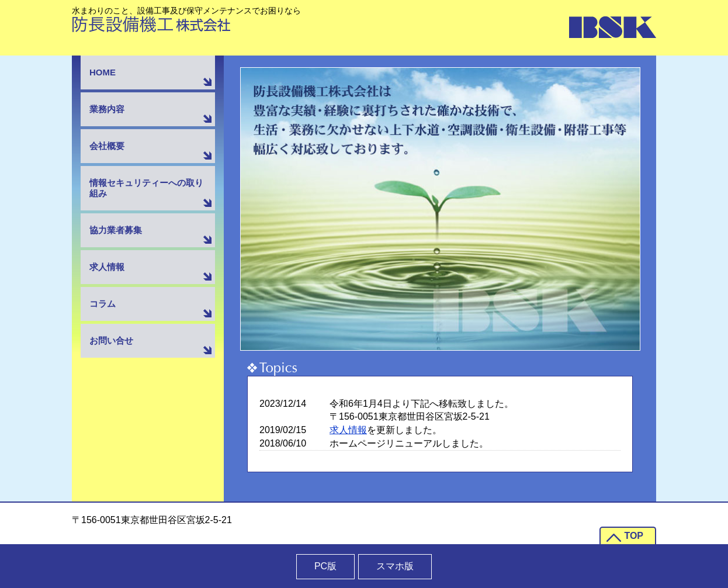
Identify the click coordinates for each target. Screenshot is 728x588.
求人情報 (348, 430)
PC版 (325, 566)
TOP (634, 536)
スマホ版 (395, 566)
